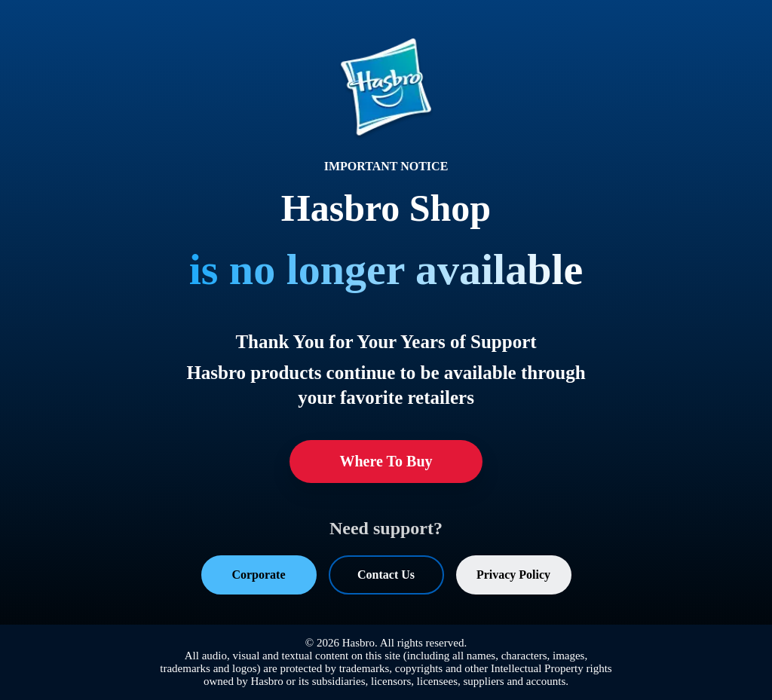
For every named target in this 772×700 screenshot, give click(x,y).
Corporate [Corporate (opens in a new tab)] (258, 575)
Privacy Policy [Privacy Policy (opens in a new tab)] (513, 575)
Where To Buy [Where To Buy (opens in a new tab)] (386, 461)
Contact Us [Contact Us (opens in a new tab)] (386, 575)
